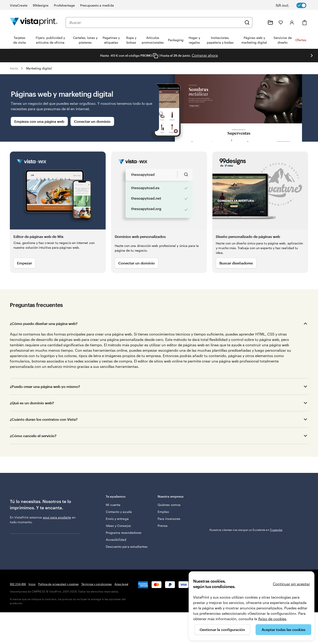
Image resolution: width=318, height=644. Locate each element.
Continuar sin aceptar (291, 584)
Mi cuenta (113, 505)
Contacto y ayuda (119, 512)
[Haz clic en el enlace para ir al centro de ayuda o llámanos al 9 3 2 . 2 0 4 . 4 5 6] (260, 22)
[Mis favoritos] (281, 22)
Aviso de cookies (272, 619)
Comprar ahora (205, 55)
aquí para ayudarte (57, 517)
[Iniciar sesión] (292, 22)
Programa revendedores (124, 533)
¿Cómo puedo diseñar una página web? (44, 323)
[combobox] (156, 22)
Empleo (163, 512)
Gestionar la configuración (222, 629)
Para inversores (169, 519)
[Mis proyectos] (270, 22)
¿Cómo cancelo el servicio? (33, 436)
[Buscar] (247, 22)
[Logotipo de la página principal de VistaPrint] (34, 22)
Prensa (163, 526)
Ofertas (301, 40)
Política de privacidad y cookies (58, 584)
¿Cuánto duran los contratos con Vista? (44, 419)
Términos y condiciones (97, 584)
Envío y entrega (117, 519)
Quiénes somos (169, 505)
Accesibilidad (116, 540)
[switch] (294, 5)
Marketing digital (39, 68)
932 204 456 (18, 584)
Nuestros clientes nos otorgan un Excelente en (246, 500)
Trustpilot (216, 496)
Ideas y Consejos (118, 526)
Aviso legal (121, 584)
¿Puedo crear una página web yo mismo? (45, 386)
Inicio (14, 68)
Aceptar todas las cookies (284, 629)
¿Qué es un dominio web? (32, 403)
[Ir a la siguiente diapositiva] (312, 56)
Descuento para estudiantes (127, 547)
